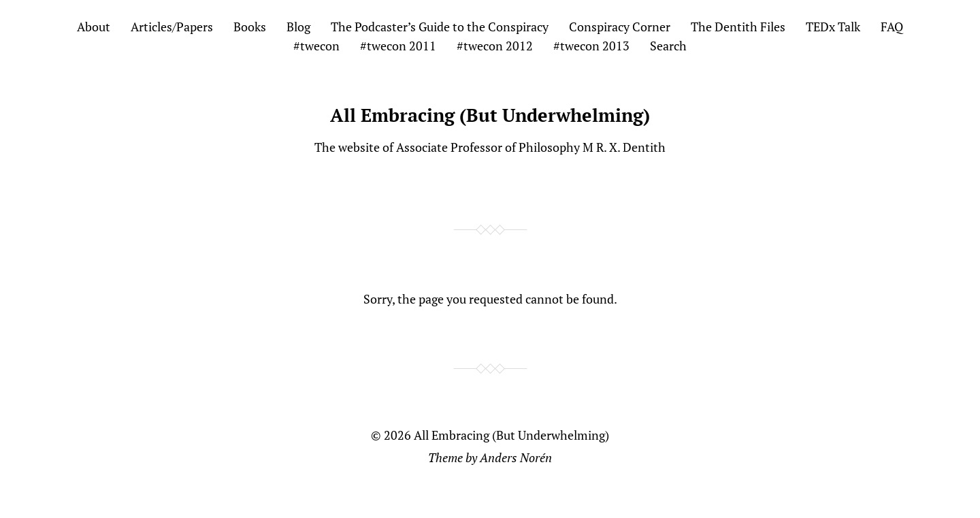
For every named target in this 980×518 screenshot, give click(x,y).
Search (668, 46)
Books (250, 27)
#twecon (316, 46)
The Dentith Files (738, 27)
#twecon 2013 (591, 46)
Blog (298, 27)
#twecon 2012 (495, 46)
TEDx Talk (833, 27)
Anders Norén (516, 457)
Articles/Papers (172, 27)
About (94, 27)
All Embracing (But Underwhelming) (490, 115)
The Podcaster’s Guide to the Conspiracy (440, 27)
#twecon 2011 (398, 46)
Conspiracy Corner (620, 27)
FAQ (892, 27)
